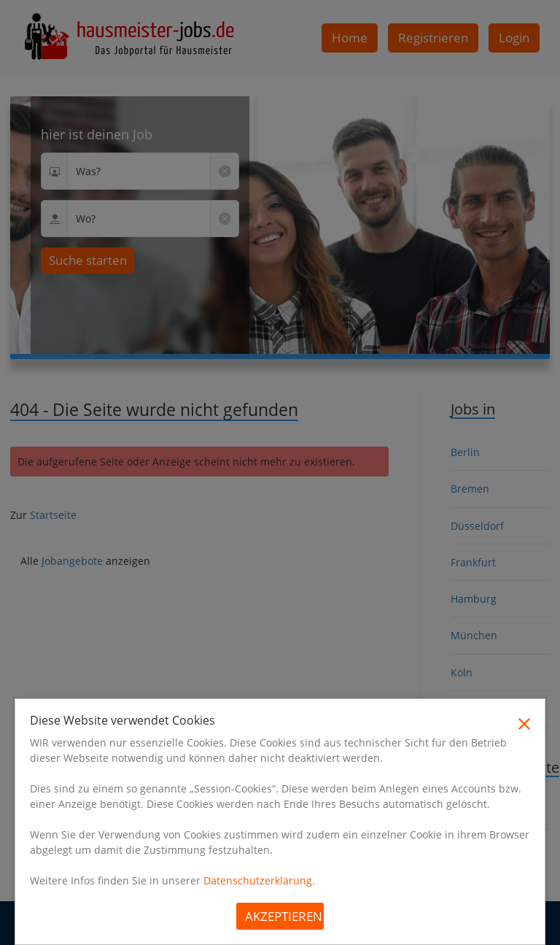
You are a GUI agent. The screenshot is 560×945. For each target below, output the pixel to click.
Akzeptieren (284, 916)
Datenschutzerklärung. (259, 880)
